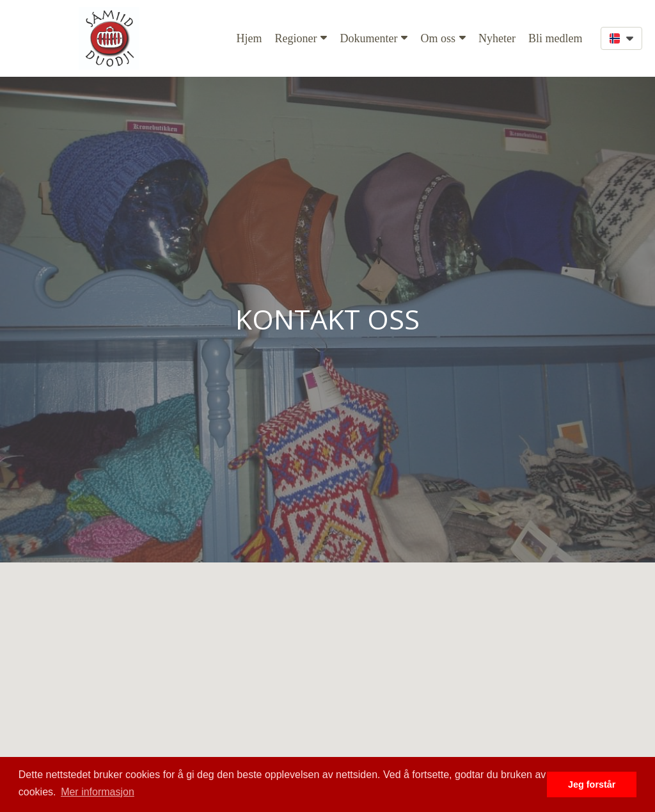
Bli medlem (556, 38)
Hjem (249, 38)
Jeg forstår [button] (592, 784)
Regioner (301, 38)
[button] (621, 38)
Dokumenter (374, 38)
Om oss (443, 38)
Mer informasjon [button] (98, 792)
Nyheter (497, 38)
